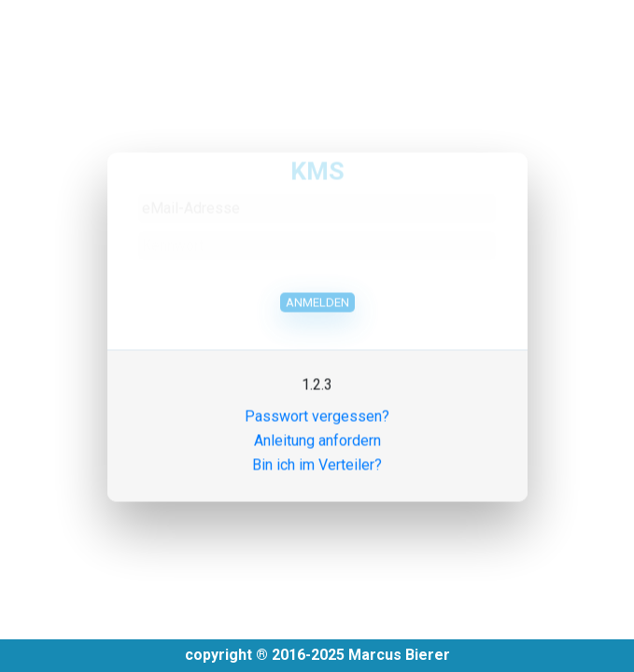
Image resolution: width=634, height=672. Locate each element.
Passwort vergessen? (317, 409)
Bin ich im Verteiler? (317, 458)
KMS (317, 163)
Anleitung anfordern (317, 434)
